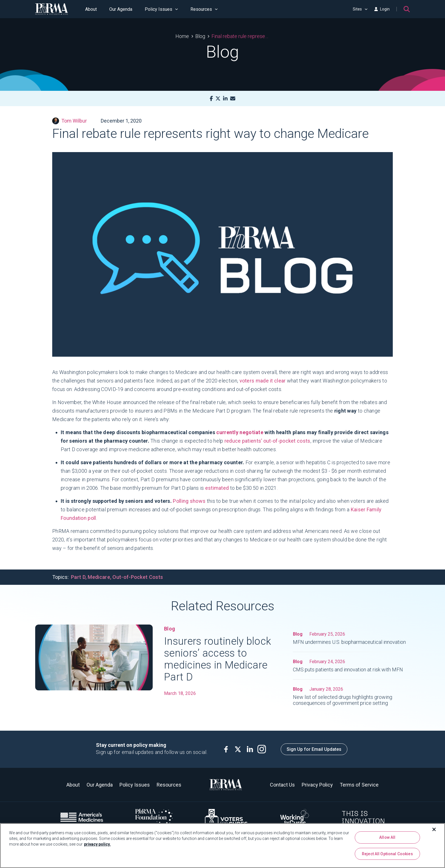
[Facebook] (211, 99)
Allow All (387, 837)
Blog (200, 36)
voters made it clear (263, 381)
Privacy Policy (317, 785)
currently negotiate (240, 432)
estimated (217, 488)
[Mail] (233, 99)
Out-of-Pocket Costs (138, 577)
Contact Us (282, 785)
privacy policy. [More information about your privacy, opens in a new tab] (97, 844)
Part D (78, 577)
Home (182, 36)
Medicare (99, 577)
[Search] (407, 9)
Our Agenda (121, 9)
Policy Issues (161, 9)
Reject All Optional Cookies (387, 854)
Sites (360, 9)
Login (382, 9)
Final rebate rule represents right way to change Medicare (241, 36)
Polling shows (189, 501)
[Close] (434, 829)
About (91, 9)
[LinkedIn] (225, 99)
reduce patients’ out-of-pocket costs (267, 441)
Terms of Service (359, 785)
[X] (218, 99)
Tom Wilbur (70, 121)
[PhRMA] (52, 9)
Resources (204, 9)
